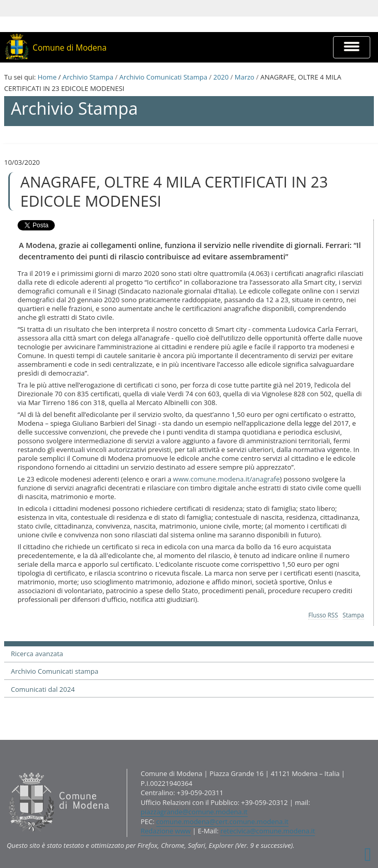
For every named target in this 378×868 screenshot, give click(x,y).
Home (47, 77)
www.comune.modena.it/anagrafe (226, 479)
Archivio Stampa (88, 77)
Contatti (6, 769)
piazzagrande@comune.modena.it (194, 812)
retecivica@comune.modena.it (268, 831)
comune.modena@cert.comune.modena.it (222, 822)
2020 (221, 77)
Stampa (354, 615)
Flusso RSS (323, 615)
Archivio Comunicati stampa (55, 671)
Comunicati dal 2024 (43, 689)
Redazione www (166, 831)
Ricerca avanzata (37, 654)
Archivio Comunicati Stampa (163, 77)
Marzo (245, 77)
